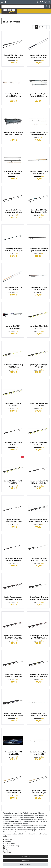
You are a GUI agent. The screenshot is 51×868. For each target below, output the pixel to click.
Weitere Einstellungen (9, 852)
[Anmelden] (2, 2)
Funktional (9, 850)
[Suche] (47, 6)
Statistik (8, 842)
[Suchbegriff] (23, 6)
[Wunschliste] (38, 2)
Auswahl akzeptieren (25, 864)
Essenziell (9, 840)
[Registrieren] (6, 2)
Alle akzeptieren (25, 856)
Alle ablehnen (26, 860)
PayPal (8, 848)
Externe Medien (10, 844)
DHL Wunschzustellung (13, 846)
